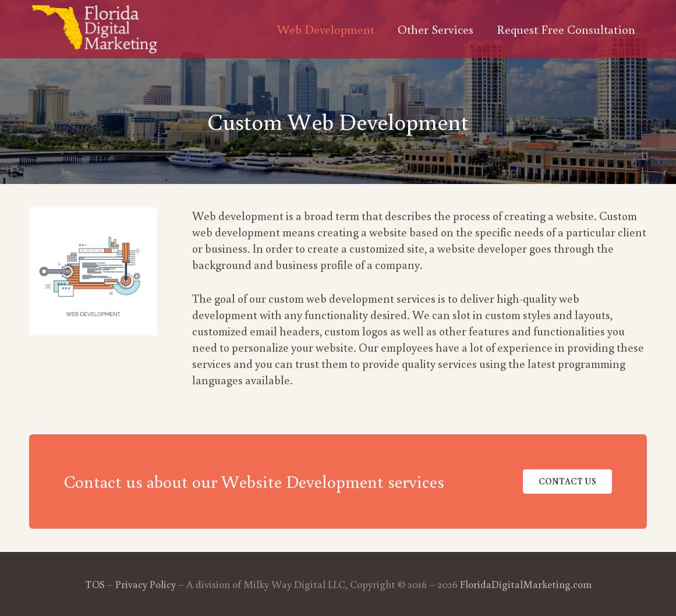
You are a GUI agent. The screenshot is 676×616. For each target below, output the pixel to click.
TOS (95, 584)
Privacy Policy (146, 584)
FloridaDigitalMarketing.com (526, 584)
